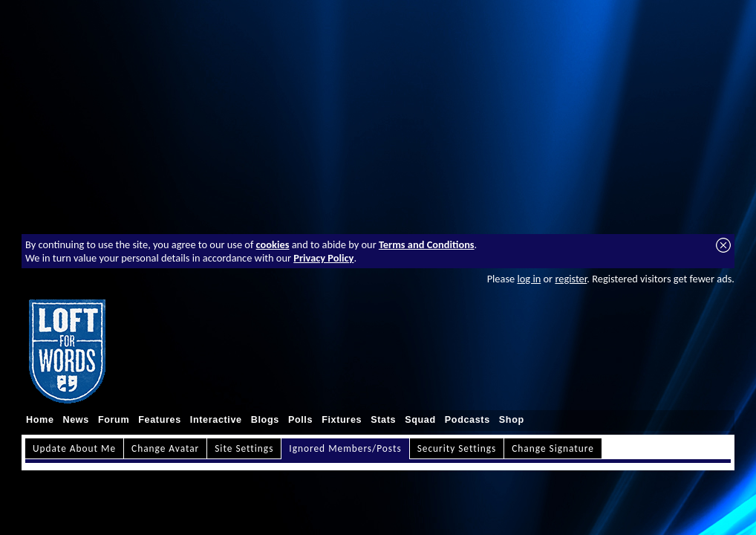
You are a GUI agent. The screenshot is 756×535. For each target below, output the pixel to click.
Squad (420, 420)
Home (40, 420)
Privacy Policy (323, 258)
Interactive (216, 420)
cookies (273, 244)
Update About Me (74, 448)
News (76, 420)
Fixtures (342, 420)
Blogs (265, 420)
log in (529, 279)
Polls (300, 420)
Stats (383, 420)
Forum (114, 420)
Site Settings (244, 448)
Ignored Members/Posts (345, 448)
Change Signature (553, 448)
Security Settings (457, 448)
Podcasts (467, 420)
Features (160, 420)
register (571, 279)
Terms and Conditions (427, 244)
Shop (512, 420)
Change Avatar (165, 448)
